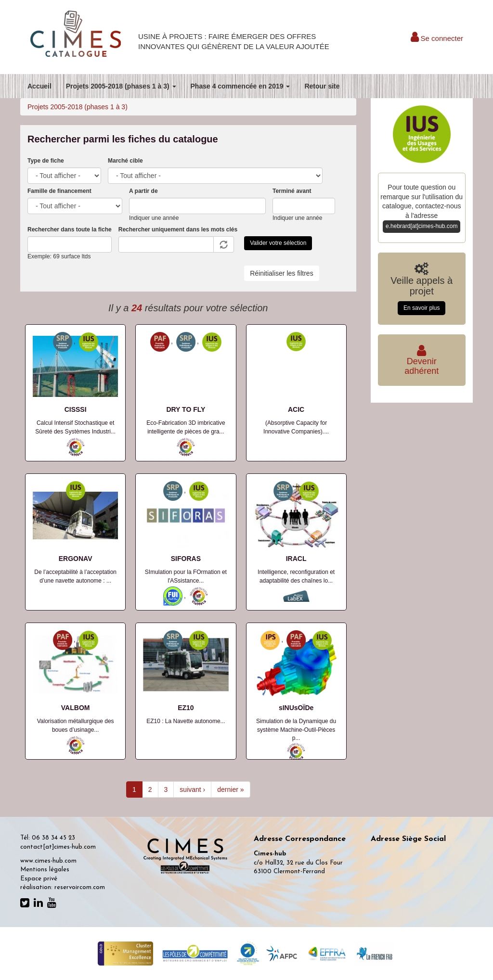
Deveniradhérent (422, 362)
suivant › (192, 789)
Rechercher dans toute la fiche (70, 229)
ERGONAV (76, 559)
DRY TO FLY (186, 409)
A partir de (143, 191)
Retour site (322, 86)
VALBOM (76, 708)
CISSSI (76, 409)
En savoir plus (422, 308)
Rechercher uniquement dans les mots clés (178, 229)
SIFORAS (186, 559)
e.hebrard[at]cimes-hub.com (422, 226)
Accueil (39, 86)
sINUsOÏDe (296, 708)
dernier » (230, 789)
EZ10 (186, 708)
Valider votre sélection (278, 243)
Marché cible (125, 161)
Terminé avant (292, 191)
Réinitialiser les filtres (281, 273)
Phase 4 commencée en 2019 (240, 86)
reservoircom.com (80, 887)
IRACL (296, 559)
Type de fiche (46, 161)
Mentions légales (45, 870)
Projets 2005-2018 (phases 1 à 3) (121, 86)
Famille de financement (59, 191)
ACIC (296, 409)
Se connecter (437, 38)
